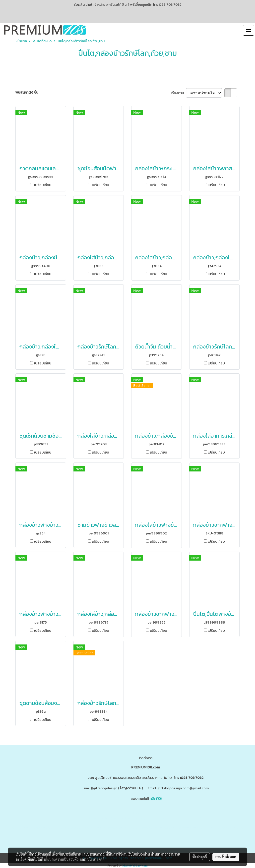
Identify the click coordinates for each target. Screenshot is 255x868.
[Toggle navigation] (249, 30)
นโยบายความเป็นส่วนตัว (61, 859)
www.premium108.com (194, 818)
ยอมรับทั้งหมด (226, 857)
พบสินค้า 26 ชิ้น (27, 92)
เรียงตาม (178, 93)
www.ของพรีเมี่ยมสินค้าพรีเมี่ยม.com (106, 818)
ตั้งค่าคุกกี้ (200, 857)
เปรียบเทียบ (43, 185)
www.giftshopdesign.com (156, 818)
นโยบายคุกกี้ (96, 859)
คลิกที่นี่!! (156, 799)
